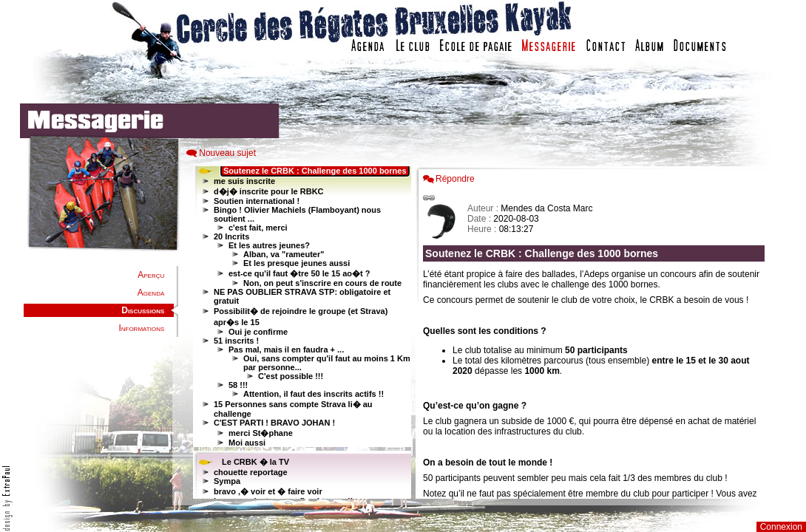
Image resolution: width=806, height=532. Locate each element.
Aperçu (151, 275)
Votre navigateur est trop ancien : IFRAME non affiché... (300, 332)
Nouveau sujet (227, 153)
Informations (141, 328)
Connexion (781, 527)
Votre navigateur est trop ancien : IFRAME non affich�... (597, 332)
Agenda (151, 293)
